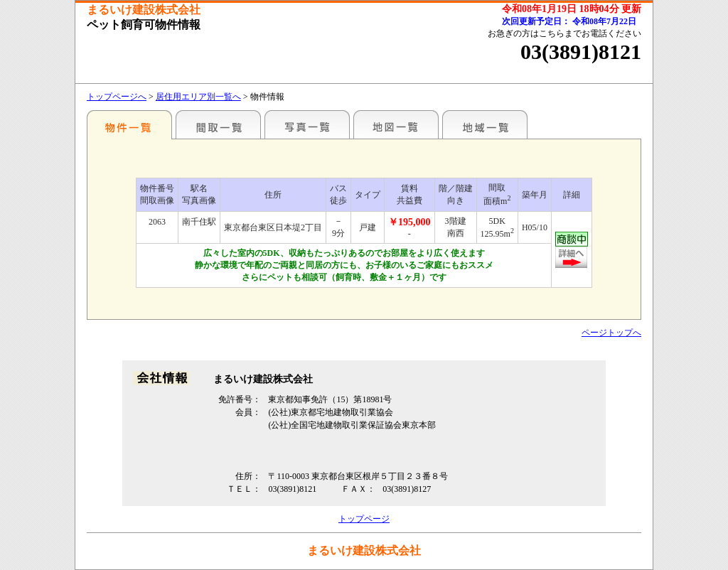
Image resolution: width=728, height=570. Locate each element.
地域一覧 (485, 124)
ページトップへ (611, 333)
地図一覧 (396, 124)
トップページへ (117, 97)
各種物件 (129, 124)
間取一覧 (218, 124)
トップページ (364, 519)
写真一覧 (307, 124)
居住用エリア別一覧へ (198, 97)
